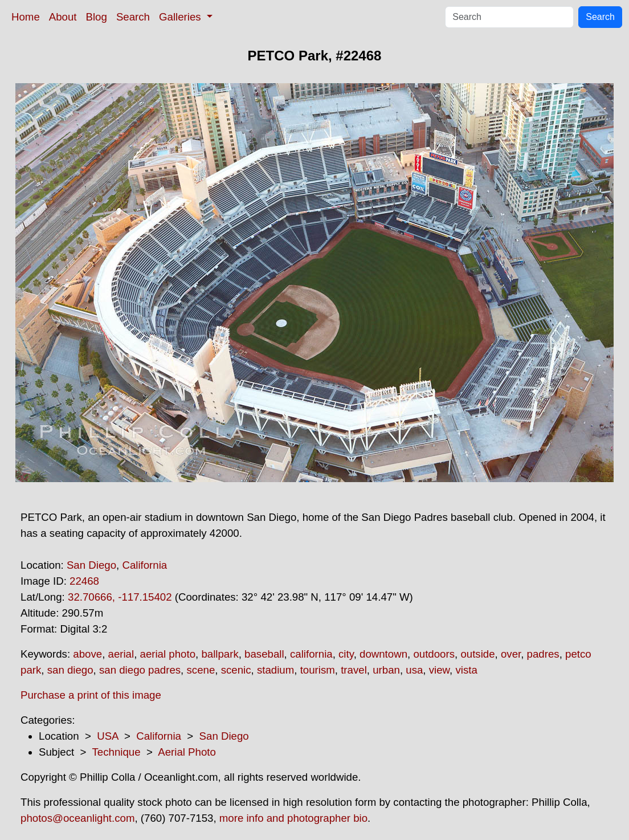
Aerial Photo (187, 752)
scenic (236, 670)
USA (107, 736)
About (63, 17)
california (311, 654)
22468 (84, 581)
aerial (121, 654)
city (346, 654)
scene (201, 670)
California (144, 565)
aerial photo (168, 654)
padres (543, 654)
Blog (97, 17)
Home (26, 17)
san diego (70, 670)
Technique (117, 752)
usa (414, 670)
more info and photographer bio (293, 818)
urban (386, 670)
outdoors (434, 654)
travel (354, 670)
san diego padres (140, 670)
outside (477, 654)
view (439, 670)
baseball (264, 654)
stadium (275, 670)
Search (133, 17)
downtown (383, 654)
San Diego (91, 565)
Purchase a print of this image (91, 695)
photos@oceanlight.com (77, 818)
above (87, 654)
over (511, 654)
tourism (318, 670)
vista (466, 670)
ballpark (220, 654)
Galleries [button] (181, 17)
